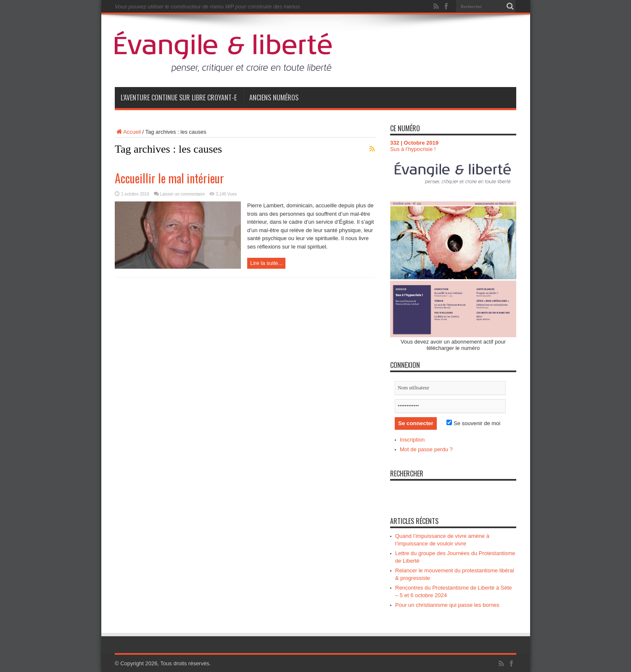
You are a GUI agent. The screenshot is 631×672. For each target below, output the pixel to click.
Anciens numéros (274, 98)
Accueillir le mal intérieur (169, 178)
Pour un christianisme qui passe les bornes (447, 605)
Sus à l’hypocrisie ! (413, 149)
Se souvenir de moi (473, 423)
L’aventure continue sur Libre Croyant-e (179, 98)
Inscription (412, 440)
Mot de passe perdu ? (426, 449)
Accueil (128, 132)
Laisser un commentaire (183, 194)
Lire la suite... (266, 263)
